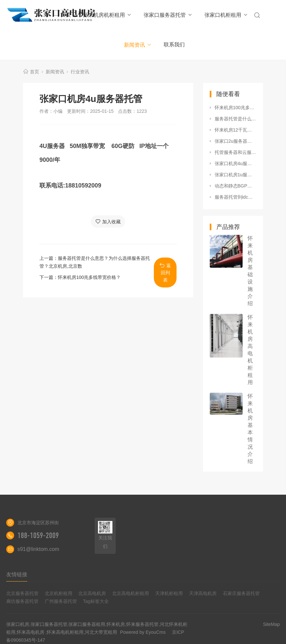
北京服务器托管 (22, 593)
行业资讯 (80, 72)
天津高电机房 (203, 593)
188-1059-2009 (38, 535)
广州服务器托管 (61, 601)
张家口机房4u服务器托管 (236, 163)
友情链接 (17, 574)
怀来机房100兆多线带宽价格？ (89, 277)
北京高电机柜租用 (131, 593)
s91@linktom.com (38, 549)
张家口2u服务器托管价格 (236, 141)
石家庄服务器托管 (241, 593)
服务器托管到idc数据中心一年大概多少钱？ (236, 197)
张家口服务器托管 (168, 15)
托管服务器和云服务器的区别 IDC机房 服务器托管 (236, 152)
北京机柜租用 (59, 593)
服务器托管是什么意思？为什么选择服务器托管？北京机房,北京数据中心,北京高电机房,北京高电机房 (236, 119)
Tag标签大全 (96, 601)
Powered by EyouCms (142, 632)
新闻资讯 (138, 45)
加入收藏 (108, 222)
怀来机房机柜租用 (107, 15)
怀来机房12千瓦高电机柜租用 (236, 130)
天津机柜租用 (169, 593)
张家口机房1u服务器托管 (236, 175)
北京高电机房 (92, 593)
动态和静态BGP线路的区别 (236, 186)
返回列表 (165, 272)
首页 (66, 15)
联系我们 (174, 45)
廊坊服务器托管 (22, 601)
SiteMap (271, 624)
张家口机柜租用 (226, 15)
